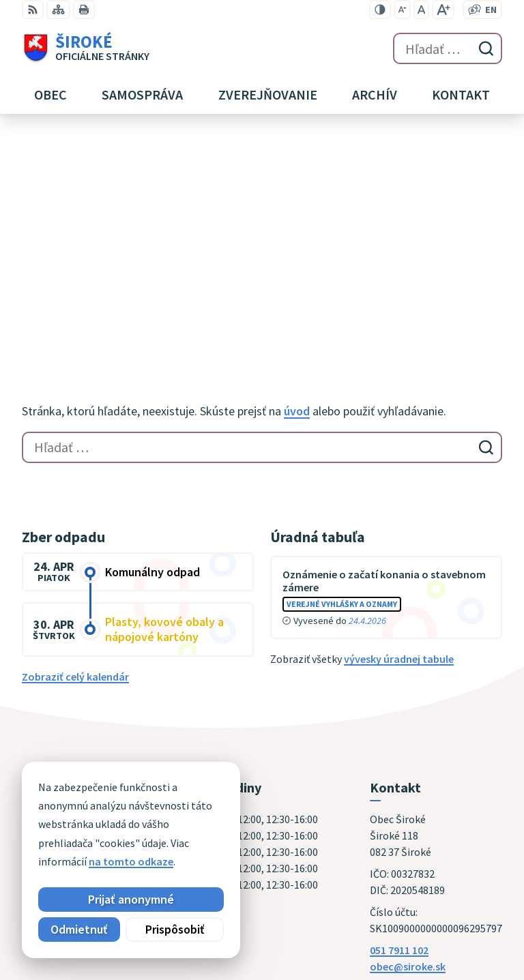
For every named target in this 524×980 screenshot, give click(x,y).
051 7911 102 (399, 728)
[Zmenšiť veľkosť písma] (402, 10)
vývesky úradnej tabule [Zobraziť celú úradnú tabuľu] (399, 437)
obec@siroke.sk (408, 745)
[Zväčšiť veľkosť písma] (443, 10)
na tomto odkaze (131, 861)
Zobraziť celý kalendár (75, 455)
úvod (297, 189)
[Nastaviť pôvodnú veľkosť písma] (421, 10)
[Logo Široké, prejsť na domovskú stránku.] (86, 48)
